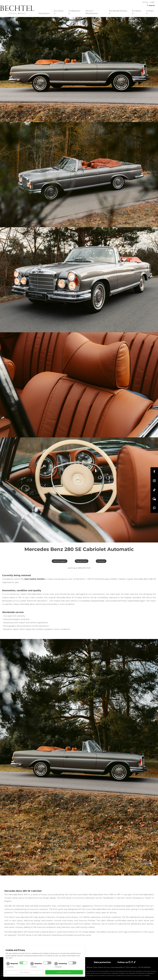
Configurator (74, 12)
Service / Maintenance (92, 12)
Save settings (24, 972)
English (152, 2)
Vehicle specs (60, 561)
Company (136, 12)
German (145, 2)
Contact (150, 12)
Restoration (44, 13)
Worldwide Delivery (118, 12)
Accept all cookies (64, 972)
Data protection (102, 962)
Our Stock (58, 12)
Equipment (82, 561)
